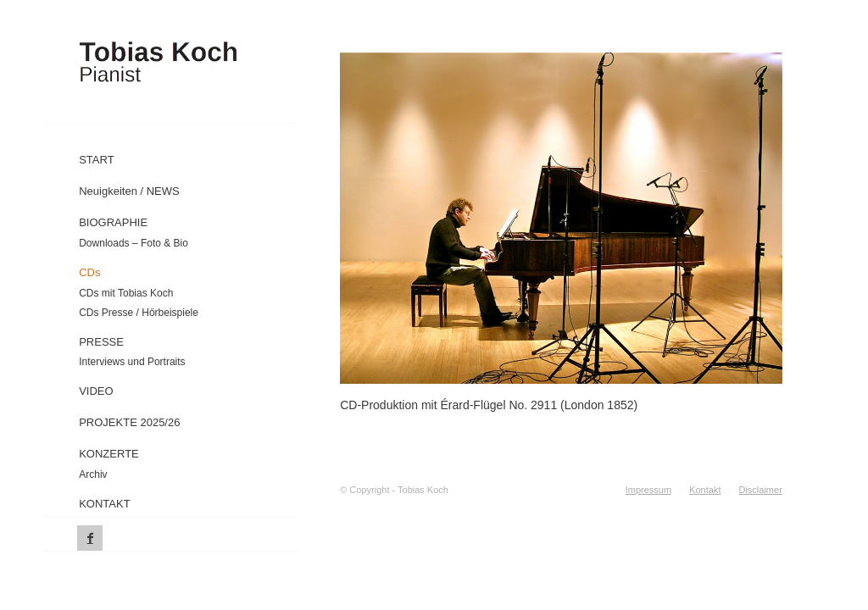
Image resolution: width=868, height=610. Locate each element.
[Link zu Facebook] (90, 538)
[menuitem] (203, 156)
